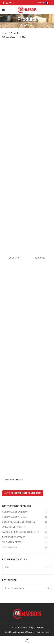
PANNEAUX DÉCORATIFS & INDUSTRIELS (21, 532)
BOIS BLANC (14, 258)
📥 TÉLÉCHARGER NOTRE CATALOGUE (23, 493)
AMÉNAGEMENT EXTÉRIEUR (15, 512)
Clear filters (10, 37)
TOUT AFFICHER (10, 547)
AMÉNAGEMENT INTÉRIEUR (15, 517)
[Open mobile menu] (3, 10)
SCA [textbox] (7, 567)
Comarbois (22, 627)
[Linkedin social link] (10, 3)
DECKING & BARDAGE (14, 480)
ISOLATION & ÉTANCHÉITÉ (14, 527)
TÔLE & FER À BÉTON (12, 542)
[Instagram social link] (7, 3)
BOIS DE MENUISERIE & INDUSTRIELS (19, 522)
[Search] (27, 588)
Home (5, 33)
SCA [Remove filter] (24, 37)
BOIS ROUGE (40, 258)
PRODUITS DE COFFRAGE (14, 537)
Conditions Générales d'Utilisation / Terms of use (27, 632)
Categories (26, 25)
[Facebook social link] (4, 3)
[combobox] (27, 567)
